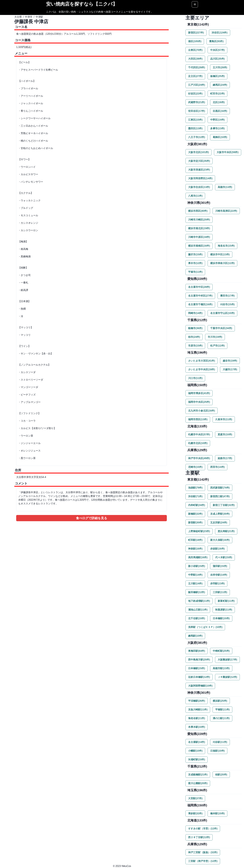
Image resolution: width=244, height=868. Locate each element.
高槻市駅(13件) (221, 668)
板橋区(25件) (217, 76)
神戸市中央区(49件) (199, 458)
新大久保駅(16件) (220, 540)
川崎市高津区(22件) (226, 211)
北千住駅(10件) (197, 618)
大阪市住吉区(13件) (199, 187)
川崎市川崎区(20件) (199, 220)
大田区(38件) (195, 59)
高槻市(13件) (225, 187)
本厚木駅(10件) (197, 727)
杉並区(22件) (195, 94)
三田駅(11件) (220, 592)
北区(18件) (219, 102)
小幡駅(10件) (195, 751)
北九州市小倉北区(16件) (202, 411)
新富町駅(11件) (226, 601)
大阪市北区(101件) (198, 152)
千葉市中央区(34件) (221, 328)
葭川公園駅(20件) (198, 783)
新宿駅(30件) (195, 523)
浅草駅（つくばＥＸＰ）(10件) (205, 627)
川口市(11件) (195, 378)
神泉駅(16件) (195, 549)
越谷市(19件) (230, 361)
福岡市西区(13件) (198, 419)
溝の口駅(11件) (221, 718)
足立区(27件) (195, 76)
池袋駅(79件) (195, 488)
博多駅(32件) (195, 813)
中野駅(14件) (195, 575)
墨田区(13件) (195, 128)
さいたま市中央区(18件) (202, 369)
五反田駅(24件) (219, 523)
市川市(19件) (215, 337)
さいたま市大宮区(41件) (202, 361)
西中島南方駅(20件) (199, 660)
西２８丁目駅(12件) (199, 837)
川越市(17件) (230, 369)
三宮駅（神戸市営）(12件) (203, 861)
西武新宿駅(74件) (220, 488)
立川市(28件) (220, 67)
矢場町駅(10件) (197, 759)
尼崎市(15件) (195, 467)
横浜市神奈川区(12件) (222, 263)
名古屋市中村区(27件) (200, 296)
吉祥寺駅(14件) (219, 575)
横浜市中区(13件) (220, 254)
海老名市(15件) (226, 246)
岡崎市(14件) (195, 313)
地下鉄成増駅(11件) (199, 601)
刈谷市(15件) (227, 304)
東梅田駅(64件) (197, 651)
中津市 (29, 17)
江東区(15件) (195, 120)
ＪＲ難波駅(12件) (227, 677)
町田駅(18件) (195, 540)
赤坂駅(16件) (217, 549)
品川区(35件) (217, 59)
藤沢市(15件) (195, 254)
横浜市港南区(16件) (199, 246)
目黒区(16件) (220, 111)
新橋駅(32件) (195, 514)
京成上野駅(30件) (220, 514)
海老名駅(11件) (197, 718)
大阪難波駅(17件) (227, 660)
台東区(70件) (195, 50)
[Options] (195, 4)
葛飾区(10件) (220, 137)
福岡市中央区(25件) (199, 402)
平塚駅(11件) (222, 710)
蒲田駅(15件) (220, 566)
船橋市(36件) (195, 328)
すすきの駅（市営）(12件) (203, 829)
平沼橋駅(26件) (197, 701)
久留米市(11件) (224, 419)
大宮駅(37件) (195, 798)
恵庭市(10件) (225, 434)
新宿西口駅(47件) (220, 496)
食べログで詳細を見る (91, 518)
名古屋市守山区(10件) (222, 313)
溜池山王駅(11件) (198, 610)
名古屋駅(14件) (197, 742)
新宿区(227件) (196, 33)
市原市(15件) (195, 346)
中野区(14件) (217, 120)
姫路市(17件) (225, 458)
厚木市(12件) (195, 263)
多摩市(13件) (217, 128)
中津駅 (39, 17)
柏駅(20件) (221, 775)
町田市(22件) (217, 94)
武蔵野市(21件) (197, 102)
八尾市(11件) (195, 196)
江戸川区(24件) (197, 85)
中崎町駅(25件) (221, 651)
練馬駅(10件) (195, 636)
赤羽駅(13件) (217, 584)
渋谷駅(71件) (195, 496)
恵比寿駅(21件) (226, 531)
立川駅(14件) (195, 584)
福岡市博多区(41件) (199, 393)
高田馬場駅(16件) (198, 557)
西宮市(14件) (217, 467)
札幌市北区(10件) (198, 443)
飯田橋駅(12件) (197, 592)
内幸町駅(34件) (197, 505)
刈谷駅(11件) (220, 742)
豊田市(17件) (227, 296)
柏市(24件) (194, 337)
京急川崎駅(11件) (198, 710)
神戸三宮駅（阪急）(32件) (203, 852)
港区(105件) (195, 41)
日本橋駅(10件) (221, 618)
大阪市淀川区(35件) (199, 161)
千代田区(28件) (197, 67)
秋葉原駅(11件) (224, 610)
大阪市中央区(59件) (228, 152)
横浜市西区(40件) (198, 211)
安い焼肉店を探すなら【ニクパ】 (82, 4)
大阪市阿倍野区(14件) (200, 178)
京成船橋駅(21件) (198, 775)
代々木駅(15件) (224, 557)
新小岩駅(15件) (197, 566)
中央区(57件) (217, 50)
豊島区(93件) (216, 41)
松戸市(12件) (217, 346)
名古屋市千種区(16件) (200, 304)
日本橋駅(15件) (197, 668)
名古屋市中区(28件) (199, 287)
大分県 (18, 17)
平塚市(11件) (195, 272)
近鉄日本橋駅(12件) (199, 677)
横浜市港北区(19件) (199, 228)
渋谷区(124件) (219, 33)
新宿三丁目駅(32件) (224, 505)
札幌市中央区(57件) (199, 434)
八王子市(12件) (197, 137)
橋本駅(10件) (217, 813)
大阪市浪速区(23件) (199, 170)
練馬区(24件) (220, 85)
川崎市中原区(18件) (199, 237)
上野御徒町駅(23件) (199, 531)
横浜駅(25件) (220, 701)
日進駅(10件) (217, 751)
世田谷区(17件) (197, 111)
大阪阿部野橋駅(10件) (200, 686)
